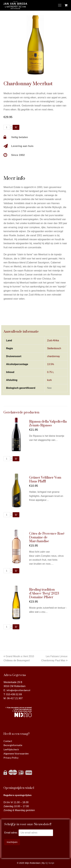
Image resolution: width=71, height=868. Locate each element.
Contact (8, 741)
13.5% (51, 364)
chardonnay (53, 356)
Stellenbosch (54, 348)
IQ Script (50, 863)
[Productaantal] (7, 127)
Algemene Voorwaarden (16, 753)
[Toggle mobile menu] (60, 5)
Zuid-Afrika (53, 340)
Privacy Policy (11, 758)
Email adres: (11, 833)
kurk (49, 380)
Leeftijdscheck (11, 749)
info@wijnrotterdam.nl (18, 690)
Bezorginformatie (13, 745)
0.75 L (50, 372)
